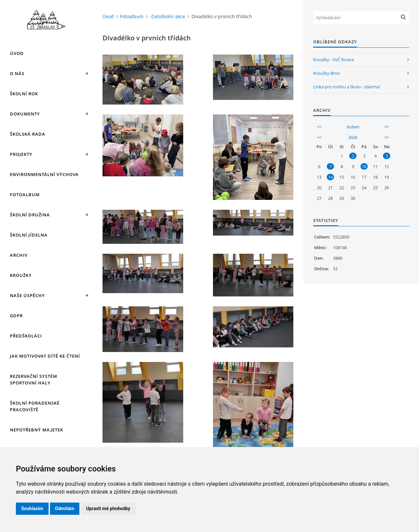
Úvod (17, 53)
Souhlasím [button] (32, 509)
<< (319, 127)
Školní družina (30, 215)
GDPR (16, 316)
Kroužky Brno (327, 73)
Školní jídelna (29, 235)
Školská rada (28, 134)
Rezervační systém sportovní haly (34, 379)
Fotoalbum (25, 195)
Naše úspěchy (27, 295)
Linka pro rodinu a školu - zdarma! (347, 87)
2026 (353, 137)
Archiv (19, 255)
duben (353, 127)
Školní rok (24, 94)
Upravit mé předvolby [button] (108, 509)
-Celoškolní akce (168, 16)
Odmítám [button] (65, 509)
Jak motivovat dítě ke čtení (45, 356)
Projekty (21, 154)
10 (364, 166)
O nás (17, 73)
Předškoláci (26, 336)
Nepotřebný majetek (37, 430)
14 (330, 177)
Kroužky (21, 275)
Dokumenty (25, 114)
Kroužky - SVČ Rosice (334, 60)
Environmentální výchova (44, 174)
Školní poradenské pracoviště (35, 406)
